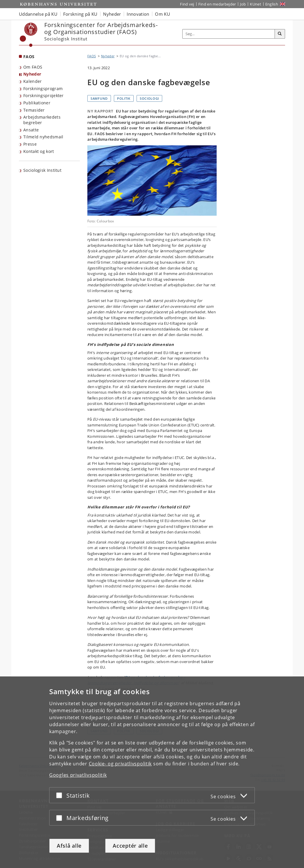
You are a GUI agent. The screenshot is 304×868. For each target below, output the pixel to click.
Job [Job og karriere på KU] (243, 4)
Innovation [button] (138, 14)
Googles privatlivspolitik (78, 775)
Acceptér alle (130, 846)
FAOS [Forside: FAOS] (29, 57)
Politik (124, 98)
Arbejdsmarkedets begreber (42, 120)
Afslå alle (69, 846)
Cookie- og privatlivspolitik (120, 764)
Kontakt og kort (39, 151)
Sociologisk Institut (42, 170)
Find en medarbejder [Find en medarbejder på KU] (217, 4)
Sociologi (149, 98)
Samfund (99, 98)
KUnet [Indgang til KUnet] (256, 4)
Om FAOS (33, 67)
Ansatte (31, 130)
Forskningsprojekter (44, 95)
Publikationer (37, 103)
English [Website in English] (272, 4)
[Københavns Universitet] (29, 35)
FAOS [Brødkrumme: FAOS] (92, 56)
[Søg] (280, 34)
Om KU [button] (162, 14)
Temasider (34, 110)
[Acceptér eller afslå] (61, 795)
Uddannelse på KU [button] (38, 14)
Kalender (32, 81)
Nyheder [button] (112, 14)
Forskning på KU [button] (80, 14)
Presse (30, 144)
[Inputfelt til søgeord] (229, 34)
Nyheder (32, 74)
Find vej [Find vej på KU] (187, 4)
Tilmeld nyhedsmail (43, 137)
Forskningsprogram (43, 89)
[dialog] (152, 772)
